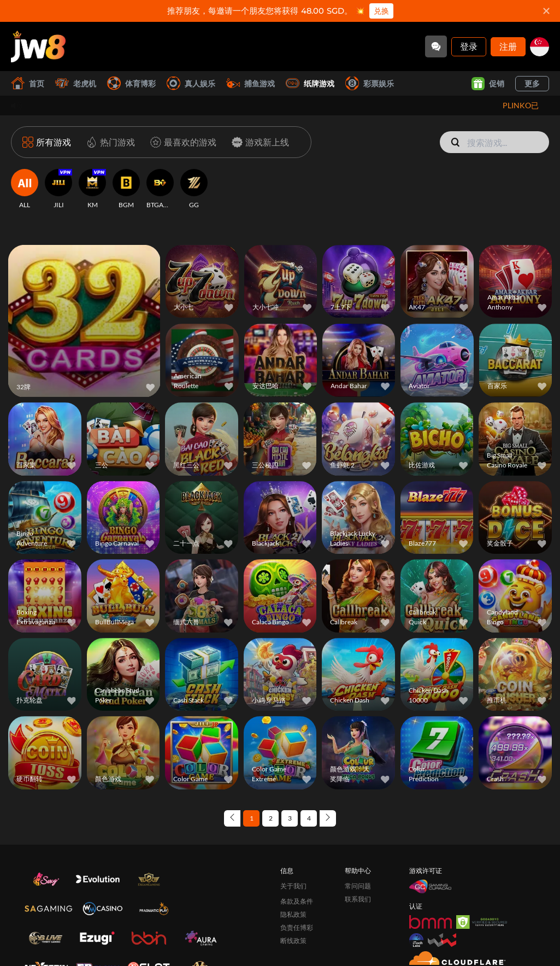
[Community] (436, 46)
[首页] (38, 46)
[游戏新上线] (258, 142)
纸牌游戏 (310, 83)
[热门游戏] (108, 142)
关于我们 (293, 886)
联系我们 (358, 899)
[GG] (194, 189)
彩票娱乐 (370, 83)
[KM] (92, 189)
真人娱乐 (191, 83)
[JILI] (58, 189)
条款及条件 (297, 901)
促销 (488, 84)
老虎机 (76, 83)
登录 (469, 46)
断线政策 (293, 941)
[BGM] (126, 189)
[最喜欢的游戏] (181, 142)
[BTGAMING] (160, 189)
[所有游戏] (47, 142)
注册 (508, 46)
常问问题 (358, 886)
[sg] (540, 47)
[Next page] (328, 818)
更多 (532, 83)
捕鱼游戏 (250, 83)
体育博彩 (131, 83)
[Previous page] (232, 818)
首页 (28, 83)
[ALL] (25, 189)
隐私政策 (293, 914)
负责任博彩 (297, 927)
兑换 (381, 11)
